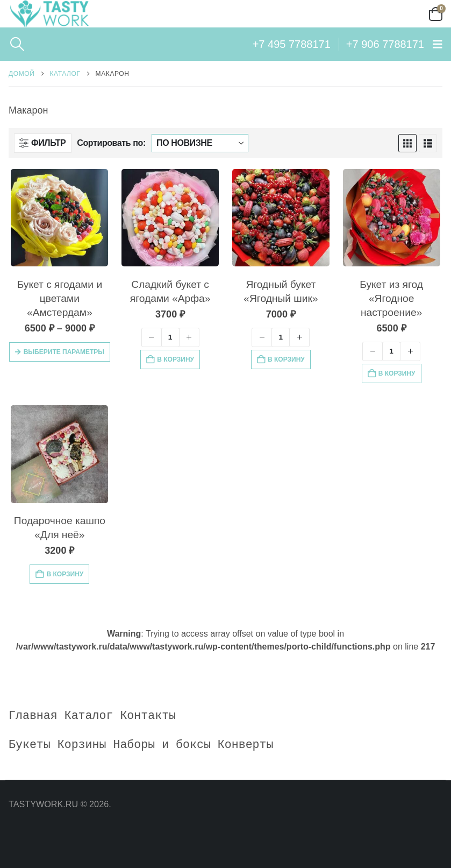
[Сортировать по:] (200, 143)
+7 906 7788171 (385, 44)
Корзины (82, 745)
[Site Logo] (49, 14)
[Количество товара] (170, 337)
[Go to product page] (59, 218)
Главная (33, 716)
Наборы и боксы (162, 745)
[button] (17, 44)
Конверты (246, 745)
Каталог (89, 716)
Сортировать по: (111, 143)
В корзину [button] (176, 359)
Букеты (30, 745)
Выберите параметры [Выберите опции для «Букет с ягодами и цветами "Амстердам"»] (64, 352)
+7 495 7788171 (292, 44)
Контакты (148, 716)
